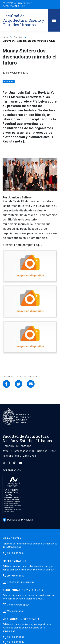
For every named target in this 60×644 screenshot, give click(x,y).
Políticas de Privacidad (18, 520)
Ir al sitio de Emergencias (21, 582)
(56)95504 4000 (16, 553)
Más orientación (16, 611)
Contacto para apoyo (18, 605)
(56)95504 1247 (16, 642)
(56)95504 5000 (16, 576)
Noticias (18, 37)
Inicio (5, 37)
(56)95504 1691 (16, 637)
